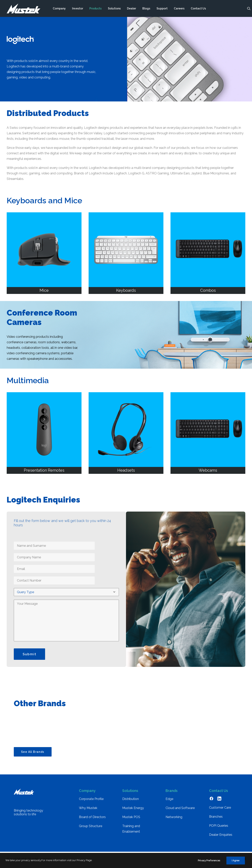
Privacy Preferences (209, 864)
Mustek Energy (133, 810)
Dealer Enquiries (221, 837)
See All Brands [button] (33, 754)
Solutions (114, 8)
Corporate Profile (91, 801)
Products (95, 8)
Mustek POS (131, 819)
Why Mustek (88, 810)
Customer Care (220, 810)
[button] (249, 8)
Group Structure (91, 828)
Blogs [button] (146, 8)
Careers (179, 8)
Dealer (132, 8)
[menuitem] (59, 8)
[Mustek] (24, 8)
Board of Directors (92, 819)
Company (59, 8)
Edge (169, 801)
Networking (174, 819)
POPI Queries (219, 828)
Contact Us (198, 8)
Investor (78, 8)
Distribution (131, 801)
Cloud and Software (180, 810)
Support (162, 8)
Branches (216, 819)
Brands (172, 793)
